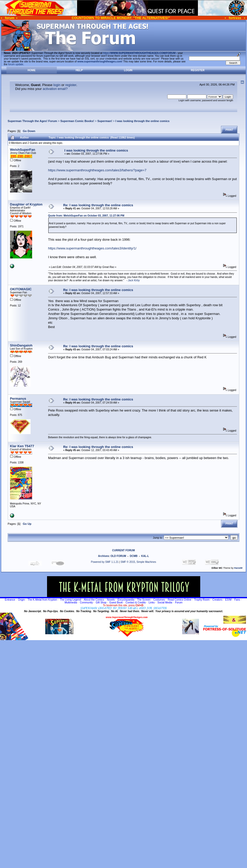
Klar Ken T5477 (22, 446)
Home (31, 70)
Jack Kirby (134, 280)
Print (229, 130)
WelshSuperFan (23, 150)
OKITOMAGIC (21, 289)
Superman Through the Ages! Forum (32, 121)
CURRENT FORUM (123, 550)
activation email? (55, 89)
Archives (104, 556)
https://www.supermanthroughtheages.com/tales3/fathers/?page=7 (97, 170)
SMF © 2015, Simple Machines (138, 562)
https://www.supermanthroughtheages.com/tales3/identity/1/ (92, 248)
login (57, 85)
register (71, 85)
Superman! (105, 121)
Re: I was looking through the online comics (98, 205)
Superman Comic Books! (77, 121)
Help (79, 70)
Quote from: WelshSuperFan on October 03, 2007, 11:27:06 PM (86, 216)
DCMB (134, 556)
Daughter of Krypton (26, 204)
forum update (16, 64)
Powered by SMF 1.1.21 (105, 562)
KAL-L (145, 556)
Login (128, 70)
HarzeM (238, 568)
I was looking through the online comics (143, 121)
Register (198, 70)
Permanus (18, 399)
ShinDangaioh (21, 345)
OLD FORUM (118, 556)
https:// (139, 53)
